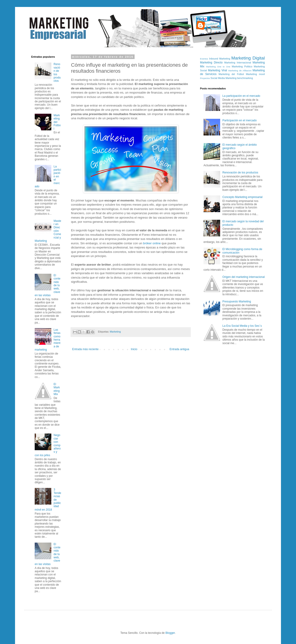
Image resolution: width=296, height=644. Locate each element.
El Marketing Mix (57, 389)
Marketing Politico (242, 66)
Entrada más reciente (85, 349)
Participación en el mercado (240, 120)
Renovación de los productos (240, 173)
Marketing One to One (218, 67)
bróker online (152, 243)
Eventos (204, 59)
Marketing (115, 332)
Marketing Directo (211, 63)
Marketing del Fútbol (57, 122)
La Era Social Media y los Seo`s (242, 326)
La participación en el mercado (241, 96)
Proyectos (205, 78)
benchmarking (245, 78)
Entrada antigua (179, 349)
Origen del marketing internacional (244, 277)
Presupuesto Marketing (237, 302)
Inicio (134, 349)
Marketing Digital (248, 58)
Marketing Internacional (238, 63)
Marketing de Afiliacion (240, 71)
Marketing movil (255, 74)
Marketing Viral (218, 70)
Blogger (170, 633)
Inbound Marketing (220, 59)
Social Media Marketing (223, 78)
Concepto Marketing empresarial (242, 197)
